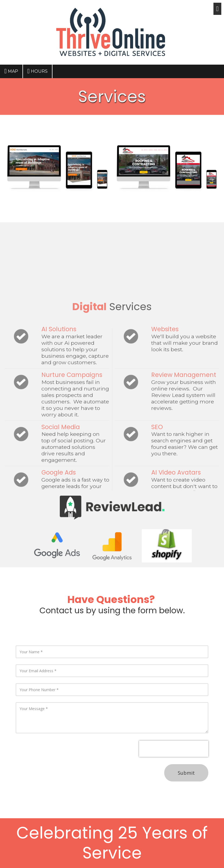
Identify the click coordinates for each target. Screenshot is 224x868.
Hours (37, 71)
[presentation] (174, 749)
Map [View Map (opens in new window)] (11, 71)
